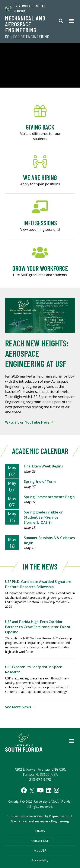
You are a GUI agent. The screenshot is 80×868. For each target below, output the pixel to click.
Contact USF (40, 841)
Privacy (40, 831)
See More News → (20, 707)
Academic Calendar (40, 451)
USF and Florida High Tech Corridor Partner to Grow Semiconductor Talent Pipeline (38, 627)
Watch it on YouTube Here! (29, 422)
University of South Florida (25, 8)
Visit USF (40, 850)
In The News (40, 566)
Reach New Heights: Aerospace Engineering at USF (37, 353)
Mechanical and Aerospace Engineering (25, 24)
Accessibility (40, 860)
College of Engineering (27, 37)
